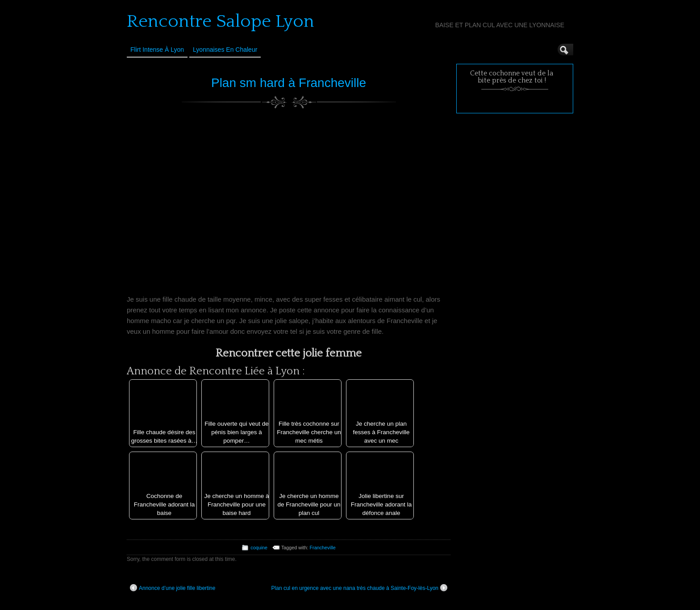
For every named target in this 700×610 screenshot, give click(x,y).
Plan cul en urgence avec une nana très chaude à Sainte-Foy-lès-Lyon (359, 588)
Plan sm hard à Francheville (289, 83)
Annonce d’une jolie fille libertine (173, 588)
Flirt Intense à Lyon (157, 50)
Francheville (323, 548)
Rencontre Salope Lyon (221, 21)
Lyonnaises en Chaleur (225, 50)
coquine (259, 548)
